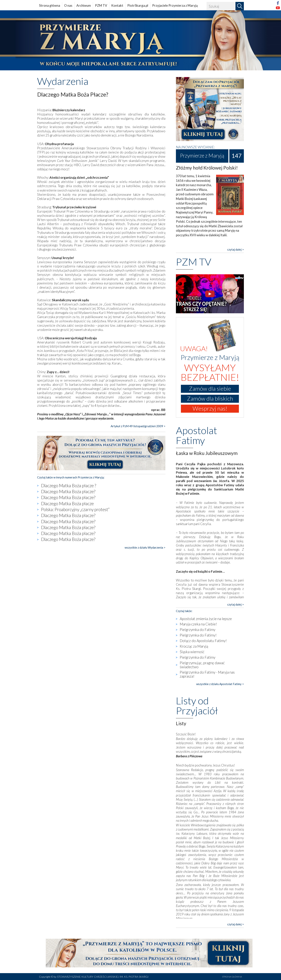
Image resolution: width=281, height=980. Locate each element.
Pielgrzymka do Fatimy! (198, 635)
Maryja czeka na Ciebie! (198, 624)
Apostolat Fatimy (196, 435)
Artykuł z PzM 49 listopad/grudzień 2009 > (138, 426)
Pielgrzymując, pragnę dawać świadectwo (202, 665)
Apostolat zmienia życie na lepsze (206, 619)
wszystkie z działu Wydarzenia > (145, 547)
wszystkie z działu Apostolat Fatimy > (220, 684)
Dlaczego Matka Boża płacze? (68, 491)
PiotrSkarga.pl (138, 5)
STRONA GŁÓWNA (232, 977)
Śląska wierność (192, 652)
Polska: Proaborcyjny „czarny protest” (75, 509)
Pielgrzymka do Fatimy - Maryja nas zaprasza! (207, 674)
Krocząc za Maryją (194, 646)
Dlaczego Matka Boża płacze (67, 503)
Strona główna (50, 5)
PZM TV (101, 5)
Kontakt (117, 5)
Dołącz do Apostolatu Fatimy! (203, 641)
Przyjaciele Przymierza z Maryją (175, 5)
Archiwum (84, 5)
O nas (68, 5)
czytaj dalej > (236, 249)
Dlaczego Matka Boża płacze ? (69, 486)
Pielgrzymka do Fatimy (198, 630)
